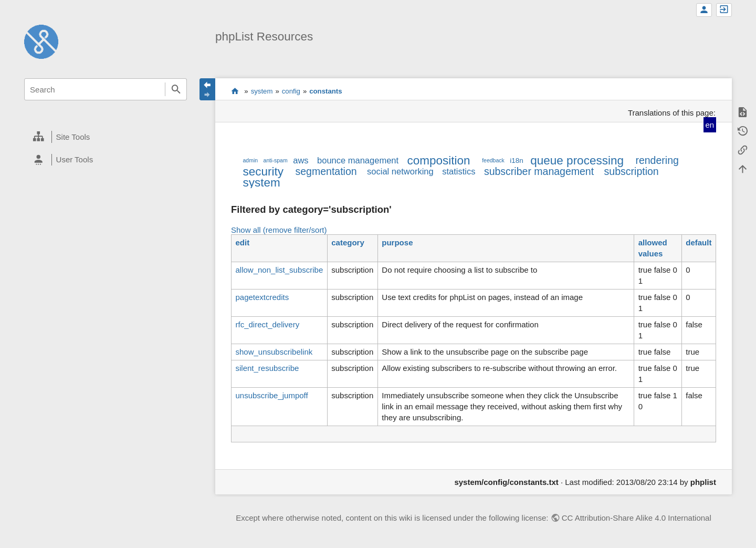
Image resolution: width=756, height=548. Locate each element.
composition (439, 161)
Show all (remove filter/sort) (279, 230)
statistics (459, 171)
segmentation (326, 171)
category (348, 242)
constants (325, 91)
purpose (397, 242)
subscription (632, 171)
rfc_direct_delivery (267, 324)
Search (176, 89)
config (291, 91)
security (263, 172)
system (262, 91)
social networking (400, 171)
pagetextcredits (262, 297)
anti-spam (276, 160)
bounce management (358, 160)
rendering (657, 160)
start (235, 91)
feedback (493, 160)
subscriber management (539, 171)
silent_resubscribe (267, 368)
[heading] (106, 137)
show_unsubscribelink (274, 352)
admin (250, 160)
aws (301, 160)
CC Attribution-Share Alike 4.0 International (637, 518)
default (699, 242)
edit (242, 242)
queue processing (577, 161)
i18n (517, 161)
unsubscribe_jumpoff (271, 395)
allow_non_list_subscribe (279, 270)
